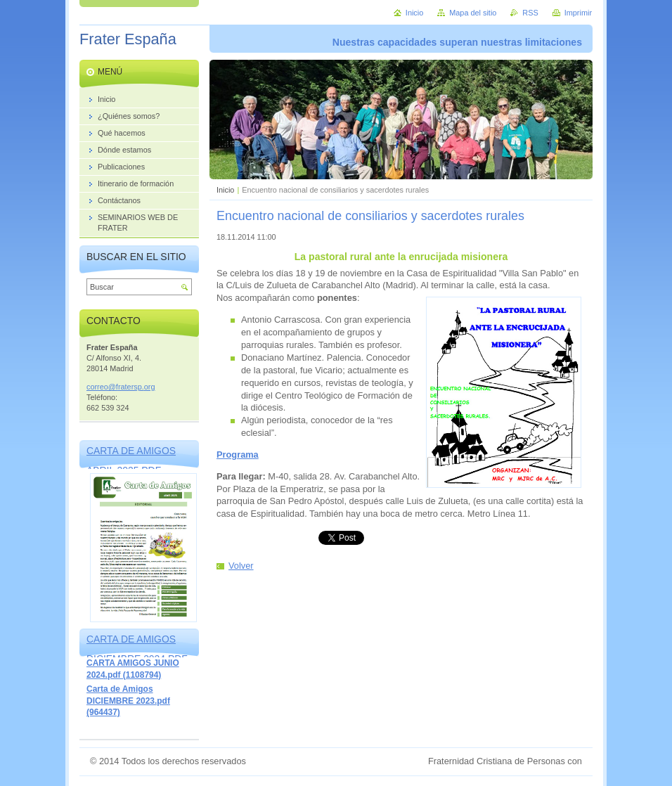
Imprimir (578, 13)
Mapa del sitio (473, 13)
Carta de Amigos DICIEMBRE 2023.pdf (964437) (128, 701)
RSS (530, 13)
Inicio (225, 190)
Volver (241, 566)
